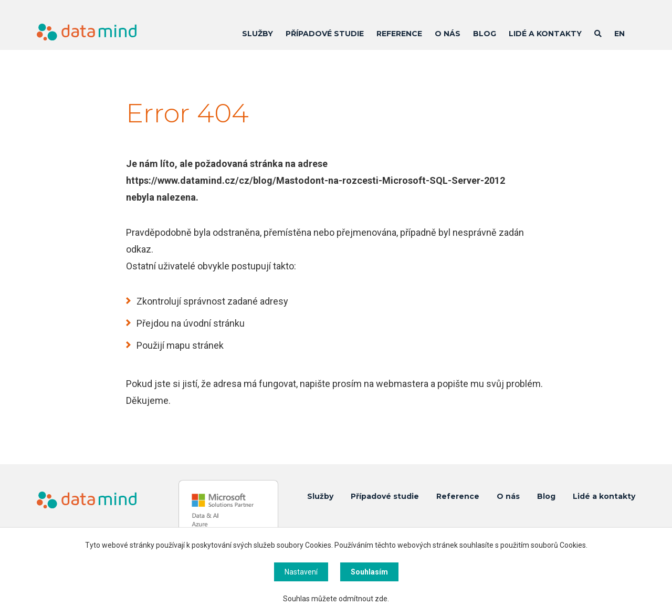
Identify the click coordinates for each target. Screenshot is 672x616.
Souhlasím (369, 572)
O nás (448, 34)
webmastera (402, 384)
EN (619, 34)
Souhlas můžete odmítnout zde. (336, 599)
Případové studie (325, 34)
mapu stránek (195, 345)
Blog (485, 34)
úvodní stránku (214, 323)
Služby (258, 34)
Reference (399, 34)
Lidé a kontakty (545, 34)
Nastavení (301, 572)
